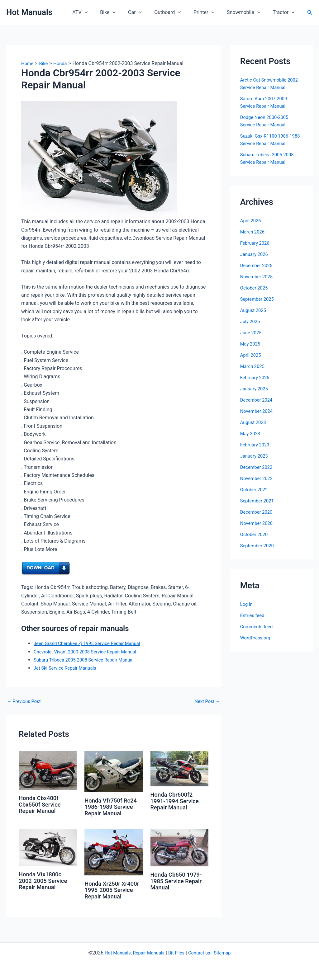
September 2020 (259, 546)
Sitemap (227, 953)
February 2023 (256, 445)
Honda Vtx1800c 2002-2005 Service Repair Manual (45, 880)
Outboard (176, 12)
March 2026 (253, 232)
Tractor (285, 12)
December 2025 (258, 265)
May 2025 (251, 344)
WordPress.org (257, 638)
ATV (96, 12)
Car (146, 12)
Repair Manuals (148, 953)
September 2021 (259, 501)
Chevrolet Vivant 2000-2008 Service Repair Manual (89, 652)
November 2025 (258, 277)
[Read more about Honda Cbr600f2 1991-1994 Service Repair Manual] (179, 768)
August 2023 (254, 422)
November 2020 (258, 523)
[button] (101, 12)
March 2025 (253, 366)
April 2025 (252, 355)
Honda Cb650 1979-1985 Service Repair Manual (178, 880)
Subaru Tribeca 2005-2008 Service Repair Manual (88, 660)
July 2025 (251, 321)
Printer (210, 12)
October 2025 (255, 288)
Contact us (202, 953)
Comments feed (258, 627)
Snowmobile (247, 12)
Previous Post (25, 701)
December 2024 (258, 400)
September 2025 (259, 299)
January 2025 (255, 389)
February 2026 (256, 243)
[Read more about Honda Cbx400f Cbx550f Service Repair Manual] (48, 770)
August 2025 (254, 310)
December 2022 (258, 467)
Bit (171, 953)
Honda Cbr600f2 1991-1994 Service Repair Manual (177, 801)
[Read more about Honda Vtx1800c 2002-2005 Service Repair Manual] (48, 847)
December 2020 (258, 512)
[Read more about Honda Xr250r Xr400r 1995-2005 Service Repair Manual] (113, 852)
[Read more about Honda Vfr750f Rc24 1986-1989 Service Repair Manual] (113, 771)
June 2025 (252, 333)
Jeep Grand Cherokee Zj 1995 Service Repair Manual (92, 643)
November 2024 (258, 411)
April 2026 (252, 221)
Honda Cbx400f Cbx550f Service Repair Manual (42, 804)
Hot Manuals (29, 12)
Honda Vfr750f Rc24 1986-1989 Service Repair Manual (113, 807)
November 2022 (258, 478)
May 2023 (251, 433)
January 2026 (255, 254)
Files (181, 953)
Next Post (206, 701)
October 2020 (255, 534)
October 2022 (255, 490)
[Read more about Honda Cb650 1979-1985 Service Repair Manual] (179, 847)
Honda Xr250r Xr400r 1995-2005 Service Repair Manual (110, 893)
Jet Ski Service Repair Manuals (68, 668)
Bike (121, 12)
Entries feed (253, 615)
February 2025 (256, 377)
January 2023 (255, 456)
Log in (247, 604)
